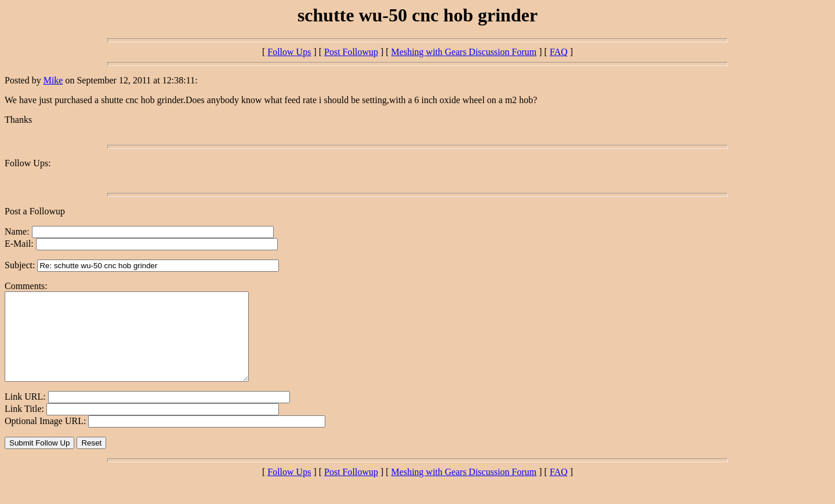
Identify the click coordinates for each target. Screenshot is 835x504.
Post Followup (351, 52)
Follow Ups (289, 52)
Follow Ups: (28, 163)
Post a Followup (35, 211)
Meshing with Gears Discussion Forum (464, 52)
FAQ (559, 52)
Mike (53, 80)
